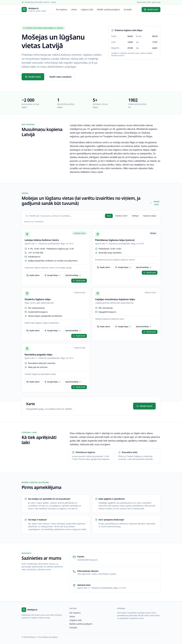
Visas (109, 216)
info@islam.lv (34, 257)
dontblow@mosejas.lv (88, 560)
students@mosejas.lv (38, 312)
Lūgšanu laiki (87, 9)
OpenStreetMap (73, 275)
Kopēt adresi (33, 275)
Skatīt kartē (79, 281)
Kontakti (128, 9)
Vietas (74, 9)
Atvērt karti (151, 9)
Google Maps (52, 275)
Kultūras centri (121, 216)
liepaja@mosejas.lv (107, 312)
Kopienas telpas (150, 216)
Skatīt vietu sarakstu (61, 77)
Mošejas (135, 216)
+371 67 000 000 (36, 253)
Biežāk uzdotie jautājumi (109, 9)
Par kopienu (62, 9)
